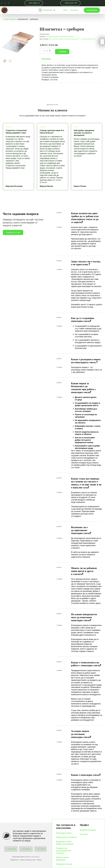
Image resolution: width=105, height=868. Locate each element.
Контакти (84, 834)
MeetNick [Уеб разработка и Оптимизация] (39, 860)
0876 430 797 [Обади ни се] (70, 3)
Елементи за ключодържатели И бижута (64, 851)
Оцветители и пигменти (66, 837)
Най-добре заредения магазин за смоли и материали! (84, 133)
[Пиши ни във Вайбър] (9, 3)
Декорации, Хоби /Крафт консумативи (64, 37)
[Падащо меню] (54, 10)
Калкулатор (92, 10)
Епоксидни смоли (64, 833)
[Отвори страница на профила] (101, 3)
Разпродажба (49, 37)
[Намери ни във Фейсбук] (2, 3)
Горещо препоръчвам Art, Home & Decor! (52, 132)
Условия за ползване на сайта (28, 860)
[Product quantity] (47, 51)
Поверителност (14, 860)
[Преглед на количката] (103, 10)
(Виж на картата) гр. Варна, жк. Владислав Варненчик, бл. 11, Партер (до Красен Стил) (72, 39)
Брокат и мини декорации (62, 859)
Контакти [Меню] (74, 10)
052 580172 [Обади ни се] (34, 3)
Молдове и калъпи (64, 864)
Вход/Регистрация (88, 830)
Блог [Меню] (66, 10)
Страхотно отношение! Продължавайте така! (16, 132)
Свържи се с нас (13, 232)
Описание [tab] (46, 59)
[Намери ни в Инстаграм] (5, 3)
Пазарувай (48, 10)
